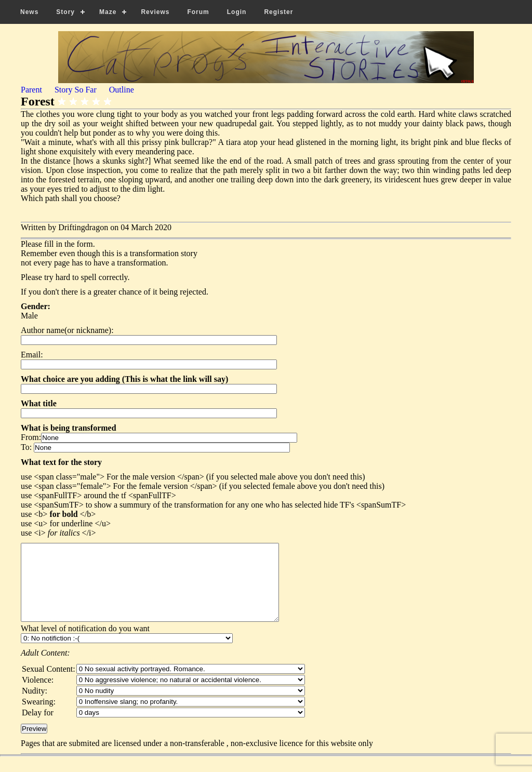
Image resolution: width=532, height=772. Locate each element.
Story (65, 12)
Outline (122, 90)
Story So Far (76, 90)
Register (278, 12)
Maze (108, 12)
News (29, 12)
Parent (31, 90)
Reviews (155, 12)
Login (237, 12)
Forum (198, 12)
